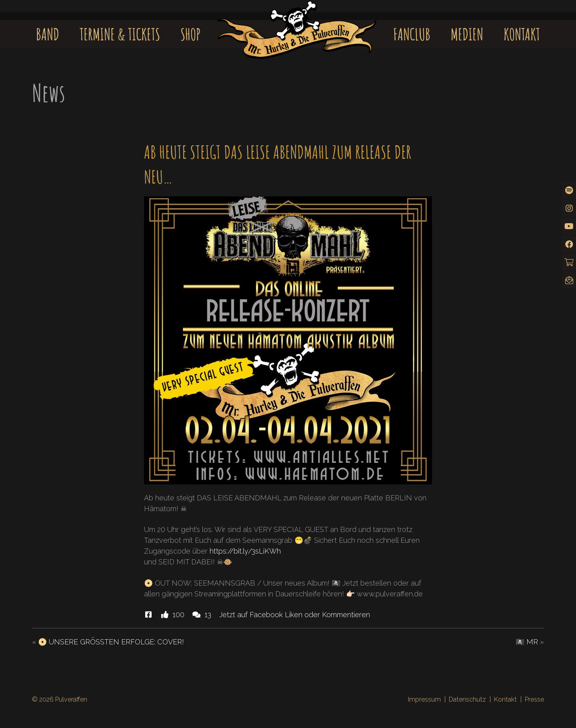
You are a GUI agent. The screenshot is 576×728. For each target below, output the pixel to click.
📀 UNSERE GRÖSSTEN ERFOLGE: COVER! (111, 642)
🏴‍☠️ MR (527, 642)
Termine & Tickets (120, 34)
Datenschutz (467, 699)
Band (48, 34)
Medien (467, 34)
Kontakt (522, 34)
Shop (191, 34)
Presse (534, 699)
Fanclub (412, 34)
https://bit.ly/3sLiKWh (245, 551)
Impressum (424, 699)
